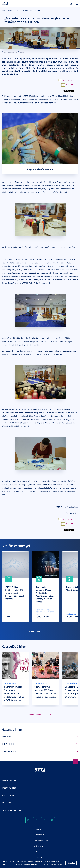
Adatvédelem (40, 835)
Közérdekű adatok (40, 846)
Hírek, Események (7, 10)
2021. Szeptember (35, 10)
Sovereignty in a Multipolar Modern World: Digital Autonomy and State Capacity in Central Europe (45, 594)
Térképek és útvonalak (11, 810)
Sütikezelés (40, 829)
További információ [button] (55, 864)
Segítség (40, 857)
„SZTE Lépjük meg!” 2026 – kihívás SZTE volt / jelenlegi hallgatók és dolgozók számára (15, 593)
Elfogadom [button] (71, 863)
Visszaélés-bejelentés (40, 840)
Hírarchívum (25, 10)
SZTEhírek (17, 10)
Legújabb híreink (11, 683)
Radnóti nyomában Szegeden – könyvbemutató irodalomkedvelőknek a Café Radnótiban (15, 693)
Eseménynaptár (35, 631)
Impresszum (40, 852)
